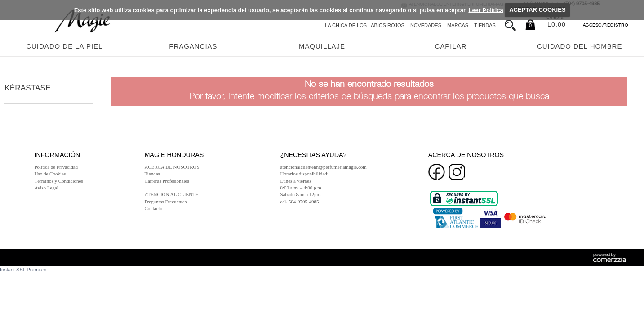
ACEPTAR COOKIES (537, 10)
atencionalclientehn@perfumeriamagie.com (323, 167)
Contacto (153, 208)
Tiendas (485, 25)
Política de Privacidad (56, 167)
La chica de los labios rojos (365, 25)
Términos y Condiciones (59, 181)
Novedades (426, 25)
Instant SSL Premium (23, 270)
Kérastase (27, 88)
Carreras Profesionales (167, 181)
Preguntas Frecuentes (165, 202)
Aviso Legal (47, 188)
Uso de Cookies (50, 174)
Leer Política (486, 10)
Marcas (458, 25)
